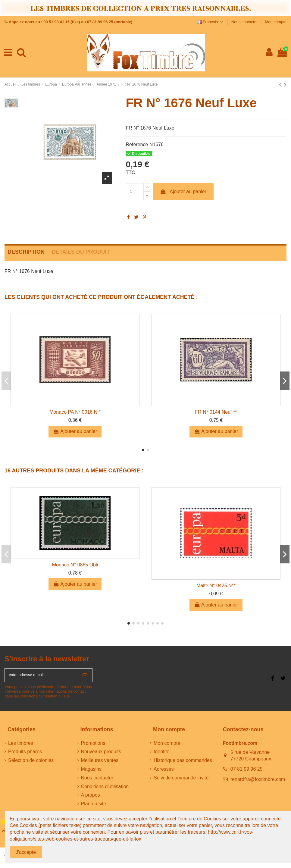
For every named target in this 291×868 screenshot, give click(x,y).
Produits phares (25, 755)
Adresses (164, 773)
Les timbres (21, 746)
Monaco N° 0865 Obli (75, 565)
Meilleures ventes (100, 764)
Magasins (91, 773)
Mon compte (276, 22)
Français (211, 22)
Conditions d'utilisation (105, 790)
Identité (161, 755)
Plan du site (94, 807)
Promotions (93, 746)
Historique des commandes (183, 764)
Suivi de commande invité (181, 781)
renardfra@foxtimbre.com (258, 783)
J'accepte (26, 852)
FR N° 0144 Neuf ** (216, 412)
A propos (91, 799)
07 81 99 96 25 (247, 773)
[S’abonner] (85, 677)
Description (26, 252)
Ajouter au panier (183, 191)
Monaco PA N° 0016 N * (75, 412)
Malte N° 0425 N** (216, 586)
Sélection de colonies (31, 764)
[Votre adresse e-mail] (41, 677)
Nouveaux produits (101, 755)
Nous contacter (245, 22)
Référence (137, 144)
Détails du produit (81, 252)
